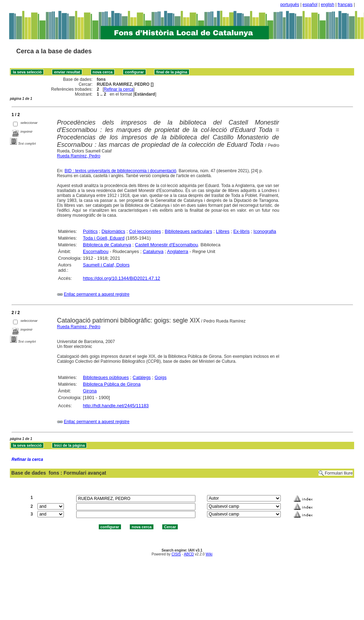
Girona (90, 391)
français (345, 5)
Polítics (90, 231)
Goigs (160, 377)
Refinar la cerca (119, 89)
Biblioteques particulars (188, 231)
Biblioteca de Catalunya (107, 245)
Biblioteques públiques (106, 377)
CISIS (176, 554)
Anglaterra (178, 251)
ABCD (189, 554)
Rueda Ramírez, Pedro (79, 156)
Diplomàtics (113, 231)
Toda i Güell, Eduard (104, 238)
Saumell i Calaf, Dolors (106, 265)
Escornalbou (96, 251)
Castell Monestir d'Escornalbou (167, 245)
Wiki (209, 554)
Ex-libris (241, 231)
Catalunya (153, 251)
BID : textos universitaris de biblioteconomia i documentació (120, 171)
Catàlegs (142, 377)
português (290, 5)
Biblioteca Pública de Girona (112, 384)
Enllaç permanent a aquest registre (97, 294)
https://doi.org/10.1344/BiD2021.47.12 (122, 278)
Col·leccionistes (145, 231)
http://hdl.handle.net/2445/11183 (116, 406)
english (328, 5)
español (310, 5)
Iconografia (265, 231)
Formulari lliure (339, 473)
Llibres (223, 231)
